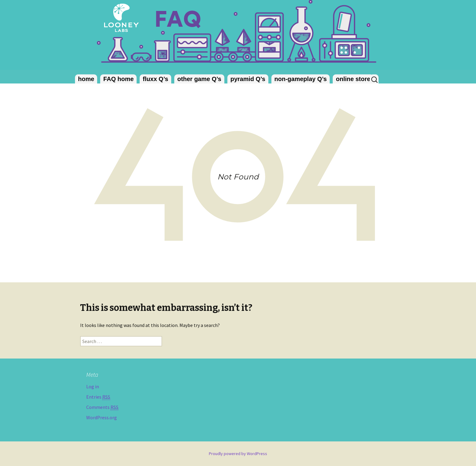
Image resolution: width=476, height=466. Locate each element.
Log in (93, 386)
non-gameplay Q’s (301, 79)
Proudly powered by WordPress (238, 454)
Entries (98, 397)
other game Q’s (199, 79)
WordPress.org (102, 417)
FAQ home (118, 79)
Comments (102, 407)
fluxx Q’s (155, 79)
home (86, 79)
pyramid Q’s (248, 79)
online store (353, 79)
